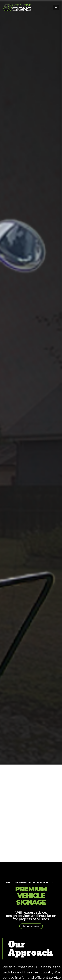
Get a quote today (31, 926)
